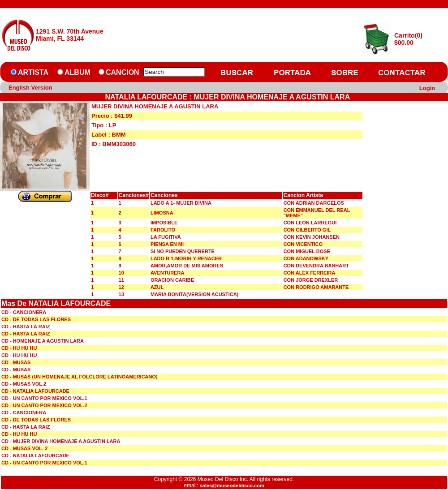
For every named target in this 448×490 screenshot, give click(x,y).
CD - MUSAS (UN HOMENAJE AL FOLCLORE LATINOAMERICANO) (80, 377)
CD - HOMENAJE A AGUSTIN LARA (43, 341)
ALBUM (78, 72)
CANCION (123, 72)
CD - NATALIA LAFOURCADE (35, 391)
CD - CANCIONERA (24, 312)
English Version (30, 88)
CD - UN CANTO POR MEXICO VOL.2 (44, 405)
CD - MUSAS (16, 362)
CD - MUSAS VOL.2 (24, 384)
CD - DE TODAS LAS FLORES (36, 319)
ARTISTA (33, 72)
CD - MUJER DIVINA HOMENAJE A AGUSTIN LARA (61, 441)
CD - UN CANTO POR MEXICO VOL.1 (44, 398)
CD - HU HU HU (19, 348)
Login (427, 88)
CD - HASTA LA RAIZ (26, 327)
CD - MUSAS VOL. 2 (24, 448)
